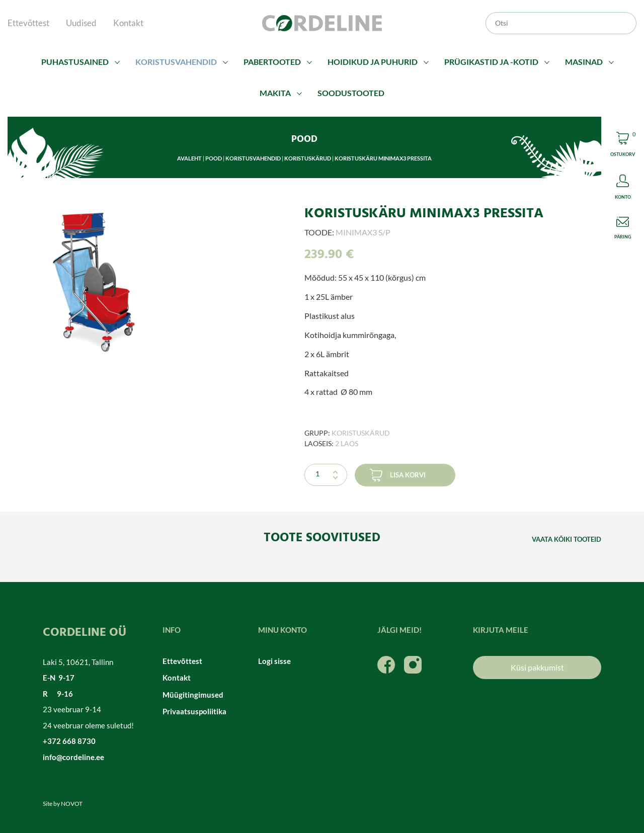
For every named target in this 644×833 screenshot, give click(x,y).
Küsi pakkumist (537, 667)
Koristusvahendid (176, 62)
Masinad (584, 62)
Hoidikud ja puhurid (373, 62)
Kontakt (128, 23)
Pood (214, 158)
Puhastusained (75, 62)
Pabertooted (272, 62)
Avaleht (189, 158)
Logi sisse (274, 661)
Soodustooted (351, 93)
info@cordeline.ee (73, 757)
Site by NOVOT (63, 804)
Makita (275, 93)
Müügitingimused (193, 695)
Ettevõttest (28, 23)
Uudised (81, 23)
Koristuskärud (308, 158)
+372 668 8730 (69, 741)
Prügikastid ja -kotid (491, 62)
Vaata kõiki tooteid (567, 539)
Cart (623, 146)
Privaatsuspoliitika (194, 711)
